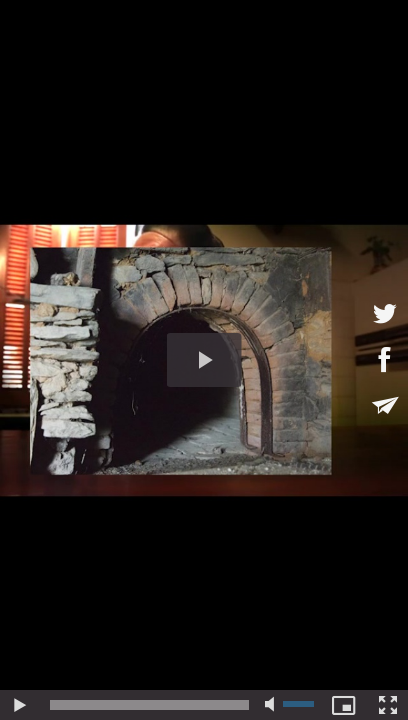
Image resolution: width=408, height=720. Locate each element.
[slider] (149, 705)
